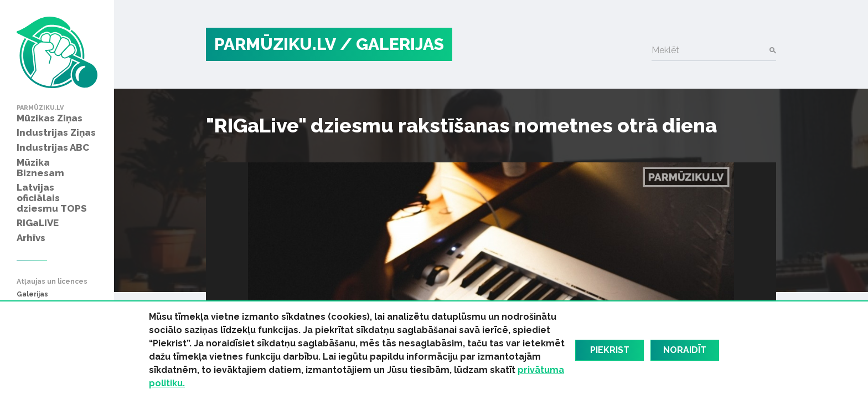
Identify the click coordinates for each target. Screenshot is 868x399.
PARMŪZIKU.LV (275, 44)
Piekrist (610, 350)
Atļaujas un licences (52, 282)
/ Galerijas (392, 44)
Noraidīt (685, 350)
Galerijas (32, 295)
